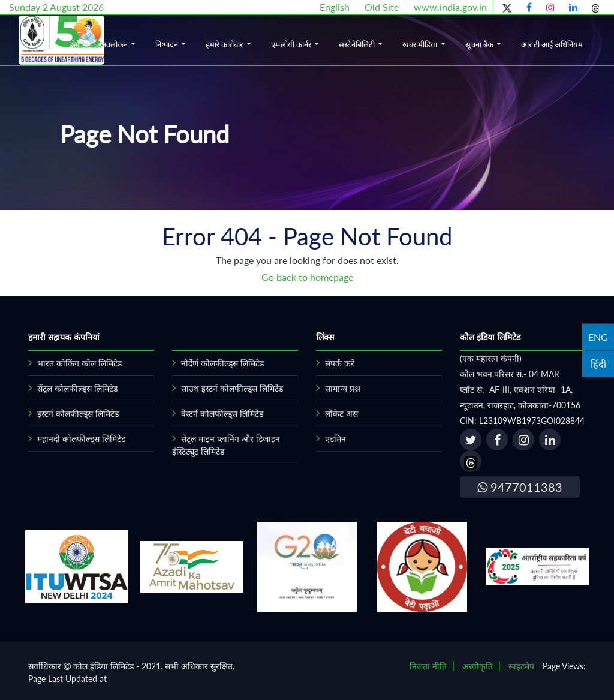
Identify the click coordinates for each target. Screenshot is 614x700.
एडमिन (335, 439)
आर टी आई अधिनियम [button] (552, 44)
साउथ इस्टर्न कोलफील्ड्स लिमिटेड (232, 388)
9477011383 (520, 487)
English (335, 7)
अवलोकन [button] (115, 44)
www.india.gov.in (450, 7)
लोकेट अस (341, 414)
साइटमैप (521, 666)
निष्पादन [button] (168, 44)
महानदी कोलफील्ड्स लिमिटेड (81, 439)
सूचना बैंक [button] (480, 44)
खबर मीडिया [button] (421, 44)
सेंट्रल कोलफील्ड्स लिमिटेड (77, 388)
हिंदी (598, 363)
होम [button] (74, 44)
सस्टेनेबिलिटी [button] (358, 44)
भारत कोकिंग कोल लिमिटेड (79, 363)
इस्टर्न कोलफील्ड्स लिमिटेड (78, 414)
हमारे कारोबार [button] (225, 44)
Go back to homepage (307, 277)
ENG (598, 336)
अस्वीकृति (478, 666)
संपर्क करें (340, 363)
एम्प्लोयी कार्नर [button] (292, 44)
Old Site (382, 7)
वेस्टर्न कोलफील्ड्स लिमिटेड (222, 414)
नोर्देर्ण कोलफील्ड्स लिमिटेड (222, 363)
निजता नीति (428, 666)
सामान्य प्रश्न (343, 388)
